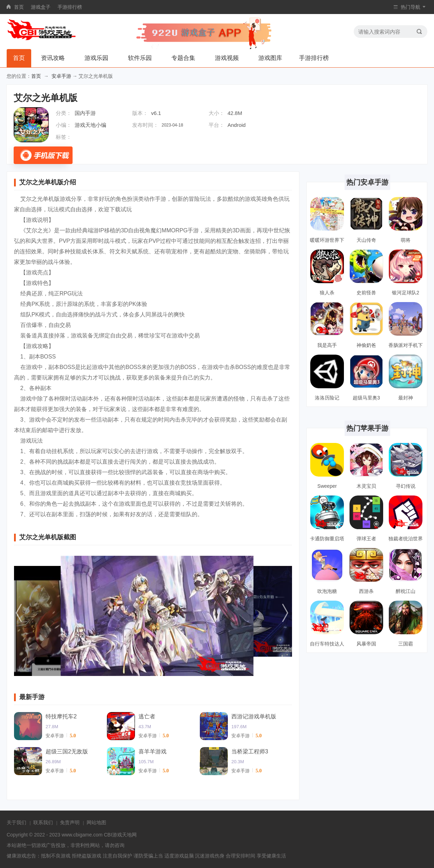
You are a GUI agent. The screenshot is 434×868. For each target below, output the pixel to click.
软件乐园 (140, 58)
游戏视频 (227, 58)
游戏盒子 (41, 7)
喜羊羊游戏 (152, 751)
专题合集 (183, 58)
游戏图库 (270, 58)
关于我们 (16, 822)
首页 (19, 7)
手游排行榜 (70, 7)
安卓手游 (61, 76)
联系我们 (43, 822)
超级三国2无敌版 (67, 751)
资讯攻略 (53, 58)
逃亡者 (147, 716)
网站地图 (96, 822)
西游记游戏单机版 (254, 716)
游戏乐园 (96, 58)
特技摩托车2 (61, 716)
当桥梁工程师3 (250, 751)
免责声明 (70, 822)
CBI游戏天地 (118, 835)
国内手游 (85, 113)
